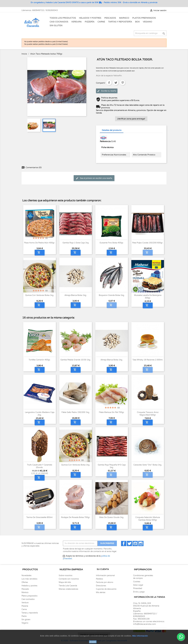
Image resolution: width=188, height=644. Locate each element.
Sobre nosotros (66, 576)
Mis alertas (101, 592)
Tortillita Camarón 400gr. (40, 360)
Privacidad (138, 588)
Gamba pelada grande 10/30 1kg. (76, 360)
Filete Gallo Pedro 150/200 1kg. (76, 412)
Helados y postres (29, 586)
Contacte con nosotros (69, 579)
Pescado (25, 589)
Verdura (76, 22)
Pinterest (123, 83)
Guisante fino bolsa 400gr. (112, 243)
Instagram (141, 544)
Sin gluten (56, 26)
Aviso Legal (138, 585)
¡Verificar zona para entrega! (131, 119)
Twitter (129, 544)
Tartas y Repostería (120, 22)
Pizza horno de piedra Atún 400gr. (40, 243)
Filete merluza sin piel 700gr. (112, 412)
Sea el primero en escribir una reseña (94, 178)
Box (137, 22)
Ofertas (25, 582)
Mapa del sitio (65, 582)
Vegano (147, 22)
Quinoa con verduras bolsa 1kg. (40, 295)
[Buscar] (150, 33)
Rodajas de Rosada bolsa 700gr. (76, 517)
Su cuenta (103, 569)
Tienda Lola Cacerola (68, 586)
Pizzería (90, 22)
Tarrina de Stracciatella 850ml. (40, 517)
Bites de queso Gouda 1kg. (112, 517)
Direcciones (101, 586)
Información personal (105, 576)
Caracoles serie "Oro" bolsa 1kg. (148, 465)
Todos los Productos (63, 18)
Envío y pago (139, 592)
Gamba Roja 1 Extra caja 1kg (76, 243)
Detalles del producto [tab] (112, 130)
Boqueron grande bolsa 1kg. (112, 295)
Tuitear (116, 83)
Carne (101, 22)
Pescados (110, 18)
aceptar (93, 642)
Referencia (105, 141)
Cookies (137, 582)
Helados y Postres (90, 18)
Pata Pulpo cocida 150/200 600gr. (148, 243)
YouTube (135, 544)
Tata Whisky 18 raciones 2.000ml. (148, 360)
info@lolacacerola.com (145, 624)
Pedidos (99, 579)
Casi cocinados (28, 599)
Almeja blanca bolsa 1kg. (76, 295)
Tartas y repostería (30, 613)
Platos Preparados (144, 18)
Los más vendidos (29, 579)
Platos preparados (30, 596)
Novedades (27, 576)
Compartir (109, 83)
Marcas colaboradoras (68, 589)
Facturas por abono (105, 582)
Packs (24, 616)
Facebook (124, 544)
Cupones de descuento (106, 589)
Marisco (124, 18)
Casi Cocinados (59, 22)
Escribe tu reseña (107, 91)
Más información (140, 636)
